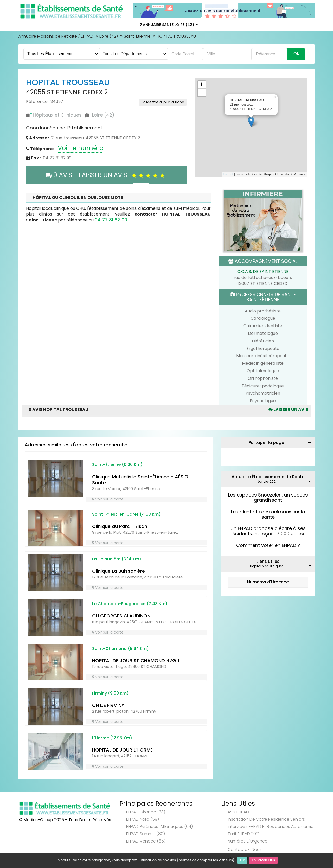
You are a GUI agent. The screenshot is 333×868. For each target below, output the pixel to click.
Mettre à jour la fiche (163, 102)
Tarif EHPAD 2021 (244, 834)
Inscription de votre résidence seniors (266, 819)
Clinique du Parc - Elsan (120, 526)
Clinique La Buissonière (119, 571)
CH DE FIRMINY (108, 705)
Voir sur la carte (108, 499)
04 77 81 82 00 (111, 220)
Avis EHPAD (238, 812)
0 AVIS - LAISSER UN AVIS (106, 175)
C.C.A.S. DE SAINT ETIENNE (263, 272)
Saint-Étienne (137, 36)
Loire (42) (109, 36)
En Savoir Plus (263, 860)
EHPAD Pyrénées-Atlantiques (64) (159, 827)
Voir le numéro (81, 148)
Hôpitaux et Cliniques (57, 115)
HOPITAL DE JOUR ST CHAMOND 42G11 (136, 660)
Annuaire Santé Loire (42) (169, 25)
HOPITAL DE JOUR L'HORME (122, 750)
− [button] (201, 93)
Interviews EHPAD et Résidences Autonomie (271, 827)
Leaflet (228, 174)
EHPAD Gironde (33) (146, 812)
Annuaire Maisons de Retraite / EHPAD (56, 36)
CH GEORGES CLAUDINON (121, 616)
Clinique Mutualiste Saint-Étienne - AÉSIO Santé (140, 480)
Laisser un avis (288, 410)
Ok (242, 860)
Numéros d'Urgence (268, 582)
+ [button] (201, 85)
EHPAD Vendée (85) (146, 841)
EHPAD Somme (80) (146, 834)
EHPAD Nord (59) (143, 819)
